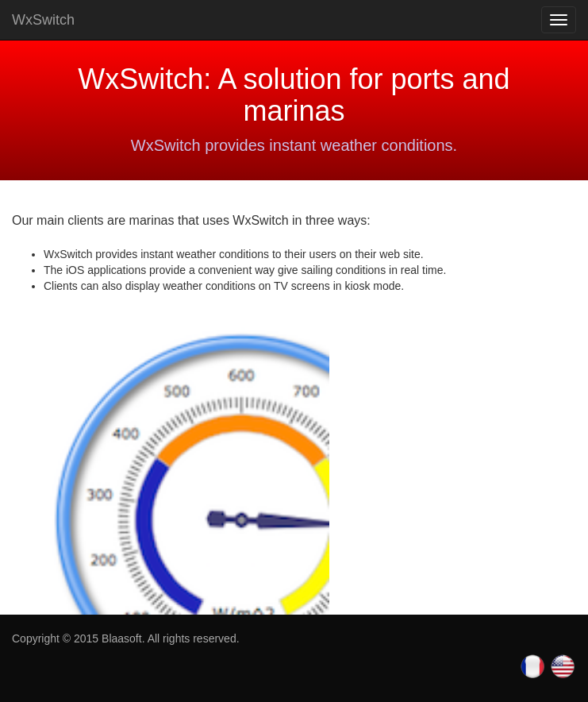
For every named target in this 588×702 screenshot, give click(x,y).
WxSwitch (43, 20)
